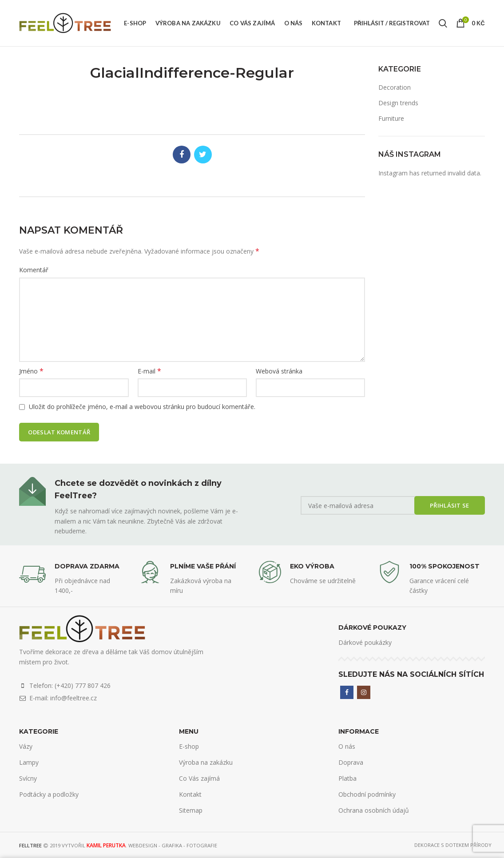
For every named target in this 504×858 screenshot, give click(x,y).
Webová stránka (279, 371)
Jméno (31, 371)
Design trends (398, 103)
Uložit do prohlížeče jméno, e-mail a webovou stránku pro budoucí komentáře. (142, 407)
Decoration (395, 87)
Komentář (34, 270)
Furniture (391, 118)
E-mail (149, 371)
